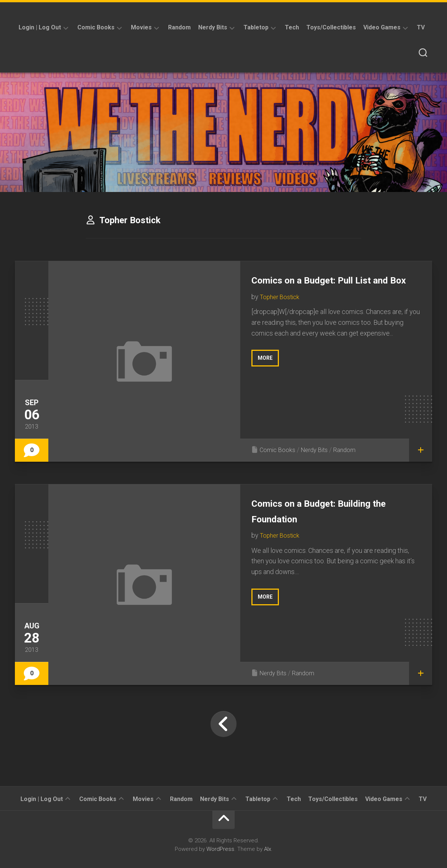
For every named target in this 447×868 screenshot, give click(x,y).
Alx (268, 849)
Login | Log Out (40, 27)
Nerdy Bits (213, 27)
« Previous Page (223, 724)
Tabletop (256, 27)
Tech (292, 27)
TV (421, 27)
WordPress (220, 849)
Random (179, 27)
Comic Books (96, 27)
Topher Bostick (282, 312)
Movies (141, 27)
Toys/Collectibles (331, 27)
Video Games (382, 27)
